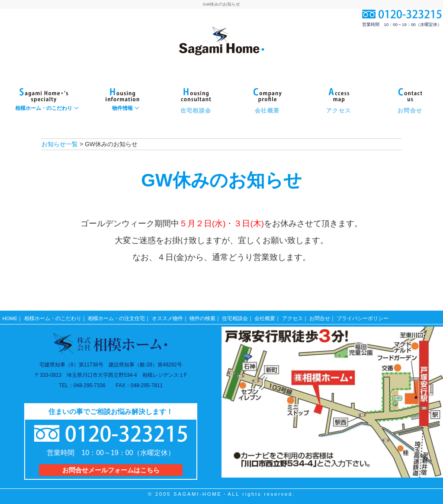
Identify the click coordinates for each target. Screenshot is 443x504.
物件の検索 (202, 317)
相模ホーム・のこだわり (53, 317)
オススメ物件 (167, 317)
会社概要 (265, 317)
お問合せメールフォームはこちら (111, 468)
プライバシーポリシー (363, 317)
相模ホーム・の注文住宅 (116, 317)
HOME (10, 317)
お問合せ (320, 317)
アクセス (292, 317)
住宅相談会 (235, 317)
